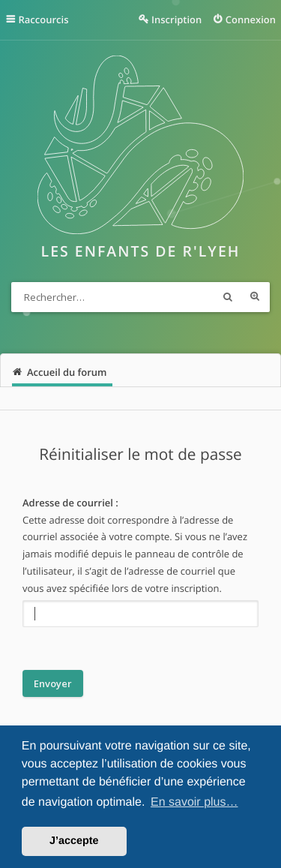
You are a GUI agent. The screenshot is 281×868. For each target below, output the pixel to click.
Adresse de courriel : (70, 503)
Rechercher (228, 297)
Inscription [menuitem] (176, 20)
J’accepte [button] (74, 841)
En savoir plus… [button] (194, 802)
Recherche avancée (255, 297)
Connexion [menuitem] (251, 20)
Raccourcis (44, 20)
